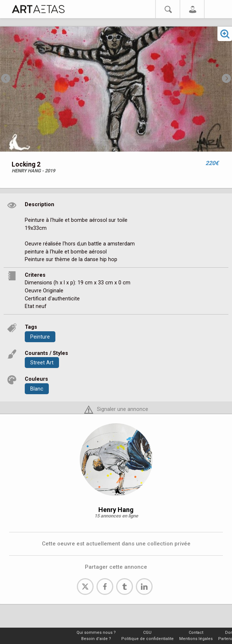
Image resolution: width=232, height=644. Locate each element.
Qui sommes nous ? (96, 633)
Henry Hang (116, 510)
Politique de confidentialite (148, 639)
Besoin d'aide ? (96, 639)
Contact (196, 633)
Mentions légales (196, 639)
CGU (147, 633)
